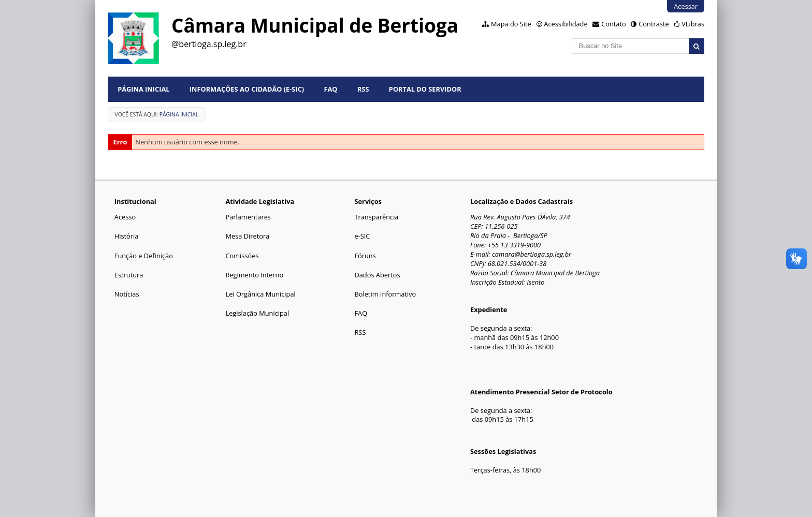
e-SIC (362, 236)
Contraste (654, 24)
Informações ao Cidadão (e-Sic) (247, 89)
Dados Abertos (377, 275)
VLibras (693, 24)
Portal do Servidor (425, 89)
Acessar (686, 6)
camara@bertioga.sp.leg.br (532, 254)
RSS (363, 89)
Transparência (376, 217)
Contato (614, 24)
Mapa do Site (511, 24)
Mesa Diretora (247, 236)
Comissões (242, 256)
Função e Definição (144, 256)
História (127, 236)
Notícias (127, 294)
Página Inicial (143, 89)
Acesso (125, 217)
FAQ (331, 89)
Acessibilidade (565, 24)
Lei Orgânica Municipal (260, 294)
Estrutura (129, 275)
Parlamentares (248, 217)
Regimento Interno (254, 275)
